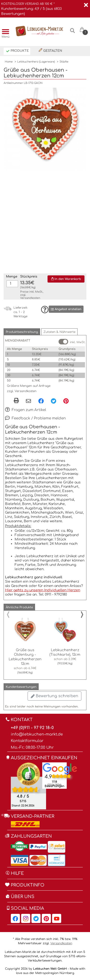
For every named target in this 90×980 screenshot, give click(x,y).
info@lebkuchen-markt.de (37, 734)
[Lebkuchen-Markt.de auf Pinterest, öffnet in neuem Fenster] (46, 918)
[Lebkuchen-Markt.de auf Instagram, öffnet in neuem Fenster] (26, 918)
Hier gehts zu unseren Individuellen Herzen (43, 590)
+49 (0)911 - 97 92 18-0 (32, 728)
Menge (12, 277)
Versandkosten (30, 298)
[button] (22, 332)
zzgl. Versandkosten (22, 391)
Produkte (17, 51)
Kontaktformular (27, 741)
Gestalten (50, 50)
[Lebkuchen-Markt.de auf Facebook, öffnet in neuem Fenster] (15, 918)
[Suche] (72, 32)
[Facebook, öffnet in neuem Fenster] (41, 401)
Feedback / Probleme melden (35, 418)
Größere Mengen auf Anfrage (29, 386)
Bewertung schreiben (54, 696)
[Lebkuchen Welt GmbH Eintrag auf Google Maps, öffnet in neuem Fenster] (60, 769)
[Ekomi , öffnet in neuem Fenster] (28, 786)
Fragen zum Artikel (26, 410)
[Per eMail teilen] (28, 401)
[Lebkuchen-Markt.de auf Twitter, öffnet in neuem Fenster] (36, 918)
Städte (64, 62)
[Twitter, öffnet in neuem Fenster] (54, 401)
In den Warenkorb (66, 279)
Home (9, 62)
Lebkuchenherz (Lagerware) (36, 62)
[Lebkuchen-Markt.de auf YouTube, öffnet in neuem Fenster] (57, 918)
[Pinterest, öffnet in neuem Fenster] (66, 401)
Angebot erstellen (66, 309)
